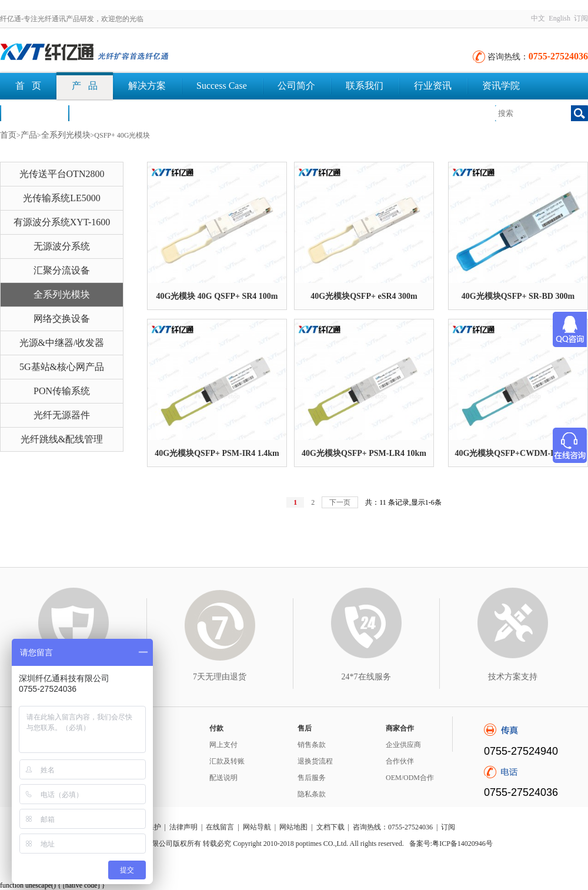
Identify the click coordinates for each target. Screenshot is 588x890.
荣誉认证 (34, 113)
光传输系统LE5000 (62, 198)
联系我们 (365, 86)
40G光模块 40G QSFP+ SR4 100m (217, 296)
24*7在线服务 (366, 677)
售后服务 (312, 778)
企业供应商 (403, 745)
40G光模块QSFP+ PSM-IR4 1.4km (217, 453)
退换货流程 (315, 761)
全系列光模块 (66, 135)
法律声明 (183, 827)
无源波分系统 (62, 246)
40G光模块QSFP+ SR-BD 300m (518, 296)
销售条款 (312, 745)
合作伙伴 (400, 761)
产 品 (85, 86)
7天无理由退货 (220, 677)
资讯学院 (501, 86)
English (559, 18)
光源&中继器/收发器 (62, 343)
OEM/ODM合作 (410, 778)
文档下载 (102, 113)
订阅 (581, 18)
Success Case (222, 86)
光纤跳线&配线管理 (62, 439)
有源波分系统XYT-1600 (62, 222)
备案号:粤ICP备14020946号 (451, 844)
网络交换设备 (62, 319)
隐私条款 (312, 794)
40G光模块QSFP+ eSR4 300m (364, 296)
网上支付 (223, 745)
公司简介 (296, 86)
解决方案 (147, 86)
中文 (538, 18)
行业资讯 (433, 86)
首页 (8, 135)
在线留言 (220, 827)
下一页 (340, 502)
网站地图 (293, 827)
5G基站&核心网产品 (62, 367)
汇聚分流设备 (62, 270)
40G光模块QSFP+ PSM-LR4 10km (364, 453)
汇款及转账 (227, 761)
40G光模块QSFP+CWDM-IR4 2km (518, 453)
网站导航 (257, 827)
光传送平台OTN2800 (62, 174)
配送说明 (223, 778)
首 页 (28, 86)
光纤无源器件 (62, 415)
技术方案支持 (513, 677)
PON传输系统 (62, 391)
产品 (29, 135)
